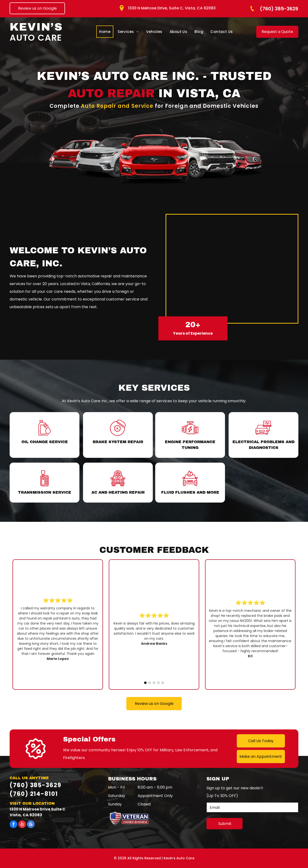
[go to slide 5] (163, 683)
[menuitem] (105, 32)
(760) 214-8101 (34, 794)
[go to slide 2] (150, 683)
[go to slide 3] (154, 683)
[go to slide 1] (145, 683)
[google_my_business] (31, 825)
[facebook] (13, 825)
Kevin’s (36, 27)
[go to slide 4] (158, 683)
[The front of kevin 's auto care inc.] (232, 269)
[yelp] (22, 825)
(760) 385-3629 (35, 785)
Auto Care (36, 38)
